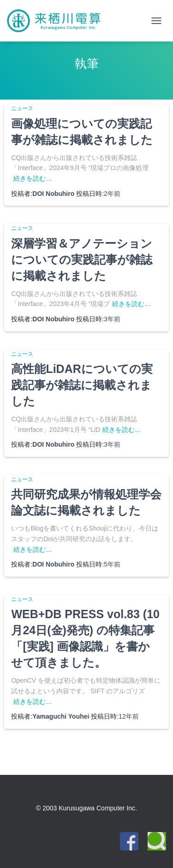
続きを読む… (33, 178)
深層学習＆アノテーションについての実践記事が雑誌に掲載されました (82, 260)
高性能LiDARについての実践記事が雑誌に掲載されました (82, 385)
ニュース (22, 108)
